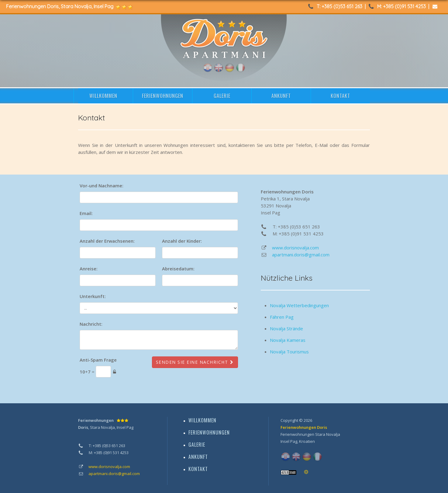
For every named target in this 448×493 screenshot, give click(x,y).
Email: (86, 213)
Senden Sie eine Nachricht (195, 362)
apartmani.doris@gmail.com (301, 255)
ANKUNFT (281, 96)
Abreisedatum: (178, 269)
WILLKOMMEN (103, 96)
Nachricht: (91, 324)
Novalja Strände (286, 328)
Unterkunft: (93, 296)
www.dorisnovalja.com (295, 248)
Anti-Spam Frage (98, 360)
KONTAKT (340, 96)
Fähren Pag (282, 317)
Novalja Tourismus (289, 352)
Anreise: (89, 269)
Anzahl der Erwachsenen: (107, 241)
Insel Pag (289, 441)
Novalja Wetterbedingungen (299, 305)
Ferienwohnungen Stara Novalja (310, 434)
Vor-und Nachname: (102, 186)
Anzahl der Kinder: (182, 241)
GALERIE (222, 96)
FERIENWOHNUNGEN (163, 96)
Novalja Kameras (288, 340)
